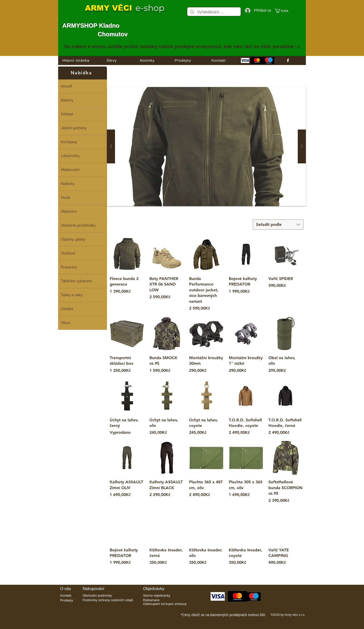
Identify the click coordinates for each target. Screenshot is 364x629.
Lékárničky (70, 156)
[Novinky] (147, 60)
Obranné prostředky (78, 225)
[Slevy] (112, 60)
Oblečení (69, 211)
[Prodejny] (183, 60)
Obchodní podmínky (97, 595)
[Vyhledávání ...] (213, 12)
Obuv (66, 323)
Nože (66, 198)
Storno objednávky (157, 595)
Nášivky (68, 184)
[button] (284, 11)
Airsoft (66, 86)
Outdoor (68, 253)
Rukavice (69, 267)
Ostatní (67, 309)
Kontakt (66, 595)
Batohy (67, 100)
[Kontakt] (219, 60)
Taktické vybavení (76, 281)
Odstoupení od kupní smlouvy (165, 604)
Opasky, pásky (73, 239)
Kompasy (69, 142)
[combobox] (278, 225)
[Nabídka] (83, 73)
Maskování (70, 170)
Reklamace (151, 600)
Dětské (67, 114)
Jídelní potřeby (74, 128)
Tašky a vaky (72, 295)
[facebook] (288, 60)
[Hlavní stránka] (76, 60)
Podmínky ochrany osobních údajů (108, 600)
